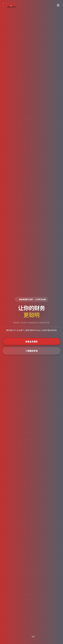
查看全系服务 (31, 341)
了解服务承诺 (31, 351)
